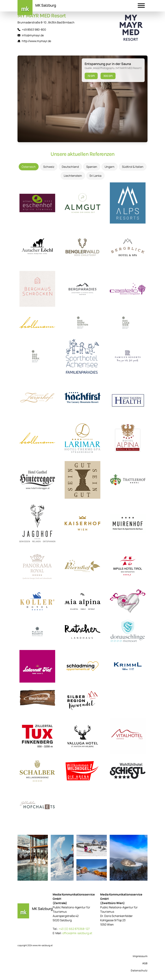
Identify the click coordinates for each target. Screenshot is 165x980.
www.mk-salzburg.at (43, 945)
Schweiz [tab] (49, 167)
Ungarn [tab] (110, 167)
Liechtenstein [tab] (73, 176)
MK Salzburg (46, 5)
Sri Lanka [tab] (95, 176)
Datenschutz (139, 970)
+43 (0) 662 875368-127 (74, 929)
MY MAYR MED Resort (42, 16)
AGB (145, 963)
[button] (141, 6)
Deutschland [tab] (70, 167)
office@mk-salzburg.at (77, 933)
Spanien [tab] (92, 167)
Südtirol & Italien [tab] (133, 167)
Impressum (140, 956)
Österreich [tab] (29, 167)
